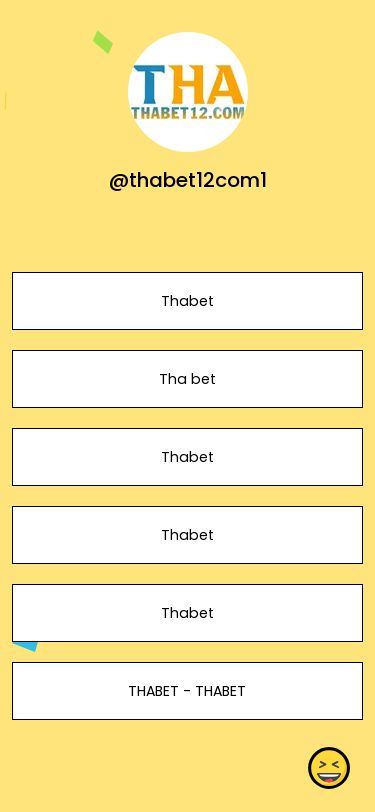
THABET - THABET (187, 691)
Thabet (187, 301)
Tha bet (187, 379)
